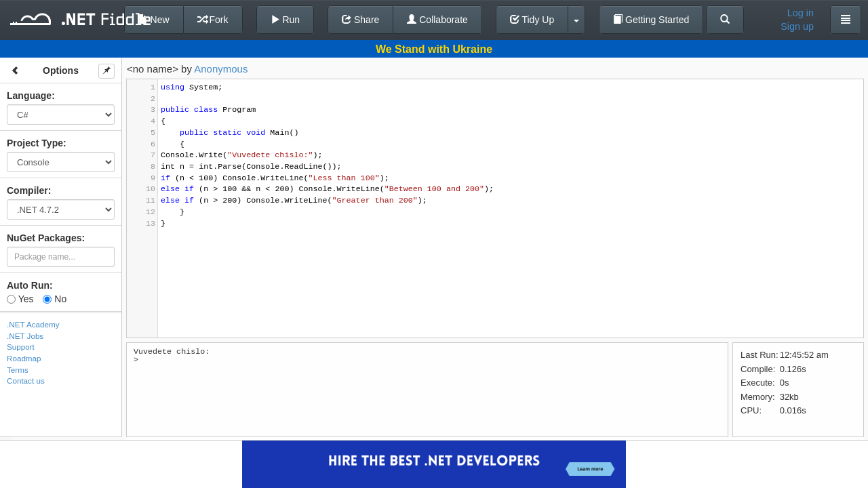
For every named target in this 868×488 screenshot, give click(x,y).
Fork (213, 20)
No (55, 299)
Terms (18, 370)
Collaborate (437, 20)
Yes (20, 299)
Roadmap (24, 358)
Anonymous (221, 69)
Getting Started (651, 20)
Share (360, 20)
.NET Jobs (25, 336)
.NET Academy (33, 324)
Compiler (27, 190)
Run (285, 20)
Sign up (797, 26)
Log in (801, 13)
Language (29, 96)
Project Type (35, 143)
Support (21, 347)
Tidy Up (532, 20)
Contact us (26, 381)
